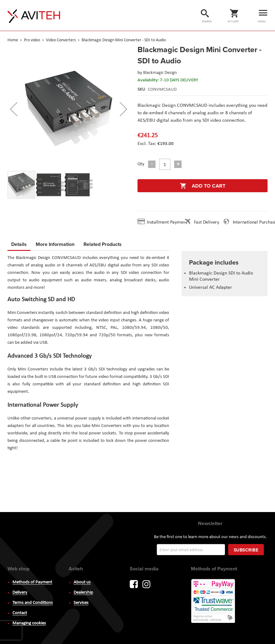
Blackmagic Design (160, 73)
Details (19, 244)
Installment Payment (168, 222)
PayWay (214, 601)
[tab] (19, 245)
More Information (55, 243)
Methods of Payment (32, 582)
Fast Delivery (207, 222)
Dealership (83, 593)
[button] (14, 109)
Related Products (103, 243)
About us (82, 582)
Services (81, 603)
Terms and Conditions (33, 603)
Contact (20, 613)
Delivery (20, 593)
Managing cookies (29, 623)
